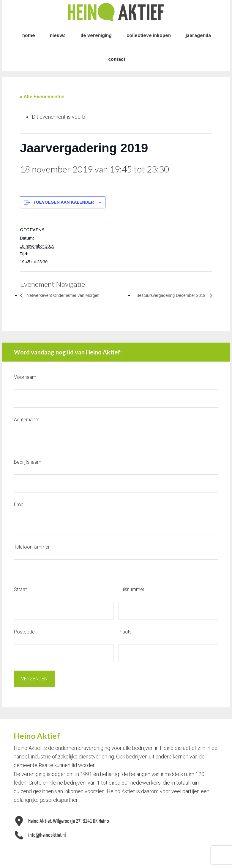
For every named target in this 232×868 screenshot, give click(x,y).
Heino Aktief (116, 12)
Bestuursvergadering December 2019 (166, 295)
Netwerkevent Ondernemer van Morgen (68, 295)
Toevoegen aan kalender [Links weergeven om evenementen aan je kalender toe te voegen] (64, 202)
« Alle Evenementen (42, 97)
